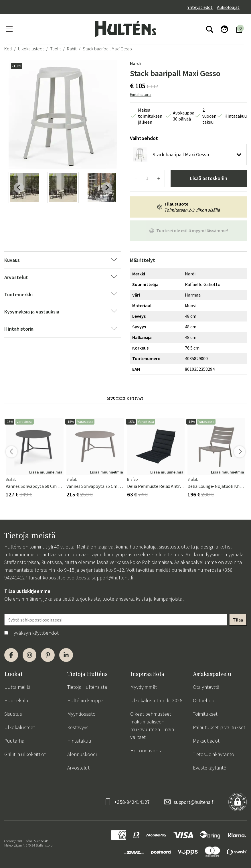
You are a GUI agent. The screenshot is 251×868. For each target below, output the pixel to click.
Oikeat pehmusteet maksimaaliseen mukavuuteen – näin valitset (152, 725)
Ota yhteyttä (206, 687)
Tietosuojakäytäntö (214, 754)
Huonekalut (17, 700)
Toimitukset (205, 714)
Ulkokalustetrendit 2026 (156, 700)
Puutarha (14, 741)
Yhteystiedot (200, 7)
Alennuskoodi (82, 754)
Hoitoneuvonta (146, 750)
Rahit (72, 49)
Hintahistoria (141, 94)
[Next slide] (107, 188)
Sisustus (13, 714)
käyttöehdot (45, 633)
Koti (8, 49)
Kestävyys (78, 727)
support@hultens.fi (112, 578)
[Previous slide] (19, 188)
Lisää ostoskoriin (209, 178)
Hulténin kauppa (85, 700)
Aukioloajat (228, 7)
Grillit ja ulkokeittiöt (25, 754)
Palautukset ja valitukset (219, 727)
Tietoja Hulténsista (87, 687)
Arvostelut (78, 768)
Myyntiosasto (81, 714)
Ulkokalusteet (31, 49)
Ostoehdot (204, 700)
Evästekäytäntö (210, 768)
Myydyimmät (144, 687)
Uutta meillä (17, 687)
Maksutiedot (206, 741)
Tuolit (55, 49)
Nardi (135, 63)
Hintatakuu (79, 741)
